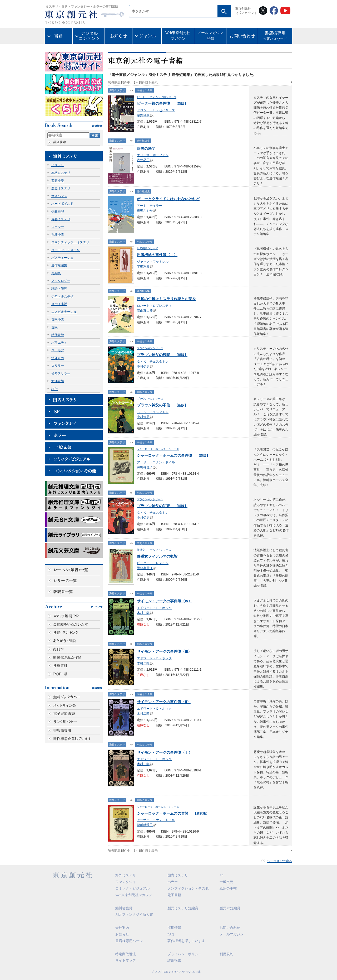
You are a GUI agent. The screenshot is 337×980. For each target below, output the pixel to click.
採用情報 (174, 928)
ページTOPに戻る (279, 861)
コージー (58, 227)
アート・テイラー (150, 206)
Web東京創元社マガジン (178, 36)
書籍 (58, 36)
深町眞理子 (145, 467)
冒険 (54, 327)
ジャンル (148, 36)
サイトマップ (126, 960)
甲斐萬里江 (145, 568)
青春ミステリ (61, 219)
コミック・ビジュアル (132, 888)
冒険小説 (58, 319)
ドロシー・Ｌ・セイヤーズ (156, 110)
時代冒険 (58, 335)
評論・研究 (59, 289)
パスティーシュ (62, 258)
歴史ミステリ (61, 188)
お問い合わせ (242, 36)
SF (221, 875)
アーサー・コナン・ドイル (156, 462)
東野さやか (145, 211)
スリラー (58, 366)
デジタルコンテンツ (89, 36)
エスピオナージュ (64, 312)
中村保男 (143, 367)
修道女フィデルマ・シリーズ (154, 550)
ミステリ (58, 165)
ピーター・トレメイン (153, 563)
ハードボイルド (62, 204)
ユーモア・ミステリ (66, 250)
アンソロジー (61, 281)
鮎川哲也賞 (124, 908)
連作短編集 (59, 265)
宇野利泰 (143, 115)
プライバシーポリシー (185, 954)
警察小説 (58, 181)
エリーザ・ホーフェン (153, 155)
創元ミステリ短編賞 (183, 908)
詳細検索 (174, 960)
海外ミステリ (117, 90)
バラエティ (59, 343)
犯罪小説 (58, 234)
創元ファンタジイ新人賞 (134, 914)
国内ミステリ (178, 875)
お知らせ (118, 36)
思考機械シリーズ (147, 248)
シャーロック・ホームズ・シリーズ (158, 449)
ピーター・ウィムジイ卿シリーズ (157, 97)
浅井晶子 (143, 160)
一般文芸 (226, 882)
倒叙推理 (58, 212)
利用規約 (226, 954)
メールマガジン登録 (210, 36)
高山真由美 (145, 311)
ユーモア (58, 350)
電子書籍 (174, 895)
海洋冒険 (58, 381)
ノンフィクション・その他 (188, 888)
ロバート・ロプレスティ (154, 306)
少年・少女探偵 (62, 296)
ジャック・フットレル (153, 262)
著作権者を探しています (186, 941)
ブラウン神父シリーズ (150, 348)
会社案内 (122, 928)
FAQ (171, 934)
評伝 (54, 389)
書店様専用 (275, 36)
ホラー (173, 882)
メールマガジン (232, 934)
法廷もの (58, 358)
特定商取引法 (126, 954)
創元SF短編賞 (230, 908)
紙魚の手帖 (228, 888)
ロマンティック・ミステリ (70, 242)
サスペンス (59, 196)
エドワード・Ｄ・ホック (154, 608)
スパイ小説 (59, 304)
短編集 (56, 273)
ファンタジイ (126, 882)
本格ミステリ (61, 173)
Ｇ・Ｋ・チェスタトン (153, 362)
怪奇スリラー (61, 373)
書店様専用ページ (129, 941)
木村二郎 (143, 613)
